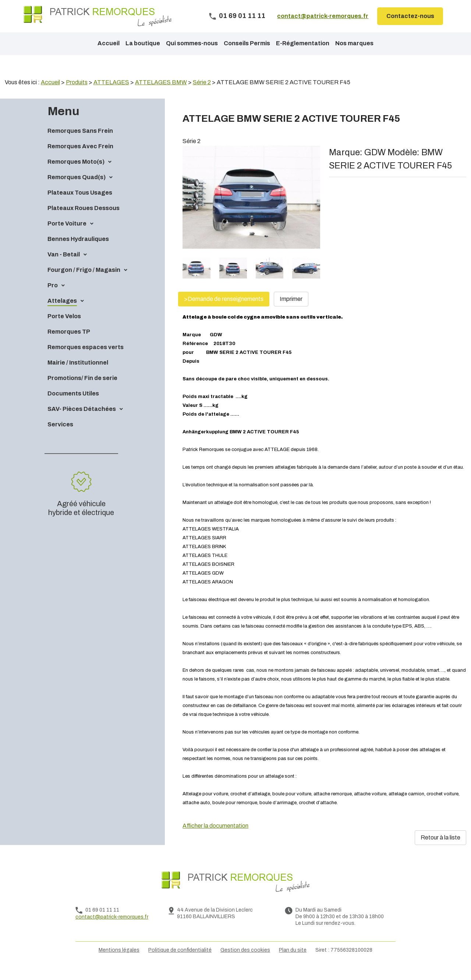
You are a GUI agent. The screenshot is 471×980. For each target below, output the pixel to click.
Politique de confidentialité (180, 963)
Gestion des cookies (245, 963)
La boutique (143, 43)
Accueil (109, 43)
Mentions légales (119, 963)
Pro (53, 298)
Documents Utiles (73, 406)
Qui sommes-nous (192, 43)
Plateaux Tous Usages (80, 205)
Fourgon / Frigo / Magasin (84, 282)
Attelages (62, 313)
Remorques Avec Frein (80, 159)
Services (60, 437)
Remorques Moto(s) (76, 174)
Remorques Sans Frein (80, 143)
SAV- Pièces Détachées (82, 421)
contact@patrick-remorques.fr (323, 16)
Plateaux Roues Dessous (84, 221)
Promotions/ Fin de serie (82, 390)
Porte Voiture (67, 236)
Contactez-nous (410, 16)
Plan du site (293, 963)
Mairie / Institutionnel (78, 375)
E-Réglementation (303, 43)
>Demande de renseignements (224, 311)
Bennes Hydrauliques (78, 251)
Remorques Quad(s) (77, 190)
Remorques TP (69, 344)
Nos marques (354, 43)
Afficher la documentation (215, 838)
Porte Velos (64, 329)
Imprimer (291, 311)
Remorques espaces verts (86, 360)
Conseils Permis (247, 43)
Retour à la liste (440, 850)
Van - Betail (64, 267)
